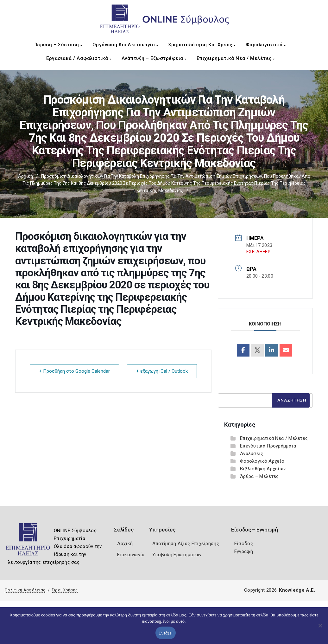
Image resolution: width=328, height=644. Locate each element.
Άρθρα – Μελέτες (259, 476)
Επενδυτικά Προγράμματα (268, 446)
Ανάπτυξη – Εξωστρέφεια (154, 58)
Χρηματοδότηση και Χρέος (202, 45)
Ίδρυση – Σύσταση (59, 45)
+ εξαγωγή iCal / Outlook (162, 371)
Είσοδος (244, 544)
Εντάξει (166, 633)
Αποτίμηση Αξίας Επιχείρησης (186, 544)
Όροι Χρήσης (65, 590)
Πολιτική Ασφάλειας (25, 590)
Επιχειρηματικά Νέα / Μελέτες (236, 58)
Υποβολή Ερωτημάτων (177, 555)
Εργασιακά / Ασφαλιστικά (79, 58)
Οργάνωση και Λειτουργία (125, 45)
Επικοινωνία (131, 555)
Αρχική (25, 176)
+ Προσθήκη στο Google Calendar (74, 371)
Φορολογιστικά (266, 45)
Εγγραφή (244, 551)
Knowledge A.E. (297, 590)
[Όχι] (320, 629)
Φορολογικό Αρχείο (262, 461)
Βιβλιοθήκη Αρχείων (263, 469)
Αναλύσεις (252, 454)
